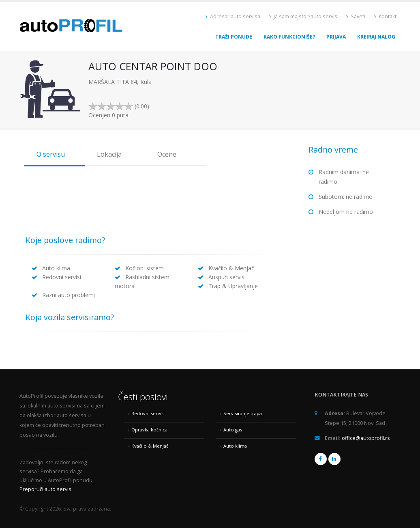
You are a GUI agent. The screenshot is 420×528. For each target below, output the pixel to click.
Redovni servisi (148, 413)
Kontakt (385, 16)
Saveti (356, 16)
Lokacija (109, 154)
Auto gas (233, 430)
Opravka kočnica (149, 430)
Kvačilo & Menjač (150, 446)
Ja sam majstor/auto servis (303, 16)
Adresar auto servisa (233, 16)
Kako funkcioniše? (289, 37)
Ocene (167, 154)
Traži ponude (234, 37)
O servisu (51, 154)
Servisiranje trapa (243, 413)
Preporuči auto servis (45, 489)
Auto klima (235, 446)
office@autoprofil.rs (366, 438)
